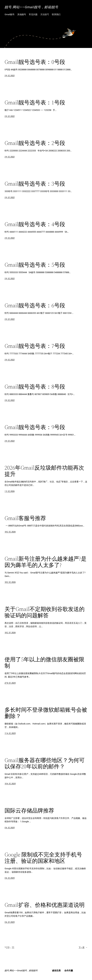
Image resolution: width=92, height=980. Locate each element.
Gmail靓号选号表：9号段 (35, 427)
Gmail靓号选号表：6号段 (35, 305)
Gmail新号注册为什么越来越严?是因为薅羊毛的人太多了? (46, 562)
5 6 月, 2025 (10, 828)
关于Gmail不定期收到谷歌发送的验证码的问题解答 (45, 612)
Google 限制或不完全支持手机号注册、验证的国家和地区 (43, 858)
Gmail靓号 (10, 14)
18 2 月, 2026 (10, 532)
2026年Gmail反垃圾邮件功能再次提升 (44, 471)
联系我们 (56, 14)
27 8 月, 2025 (10, 683)
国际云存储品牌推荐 (29, 810)
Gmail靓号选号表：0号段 (35, 62)
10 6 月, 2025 (10, 784)
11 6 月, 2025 (10, 733)
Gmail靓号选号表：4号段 (35, 224)
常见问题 (33, 14)
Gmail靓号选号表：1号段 (35, 102)
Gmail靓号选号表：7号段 (35, 346)
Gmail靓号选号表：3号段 (35, 184)
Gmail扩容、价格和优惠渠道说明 (45, 905)
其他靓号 (22, 14)
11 (13, 947)
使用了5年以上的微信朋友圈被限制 (44, 663)
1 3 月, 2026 (10, 491)
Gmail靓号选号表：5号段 (35, 265)
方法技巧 (45, 14)
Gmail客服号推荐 (25, 518)
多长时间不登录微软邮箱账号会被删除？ (46, 713)
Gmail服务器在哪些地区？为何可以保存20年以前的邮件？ (45, 763)
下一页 (83, 947)
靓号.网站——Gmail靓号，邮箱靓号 (31, 7)
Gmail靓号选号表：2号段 (35, 143)
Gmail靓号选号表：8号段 (35, 387)
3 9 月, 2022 (10, 76)
